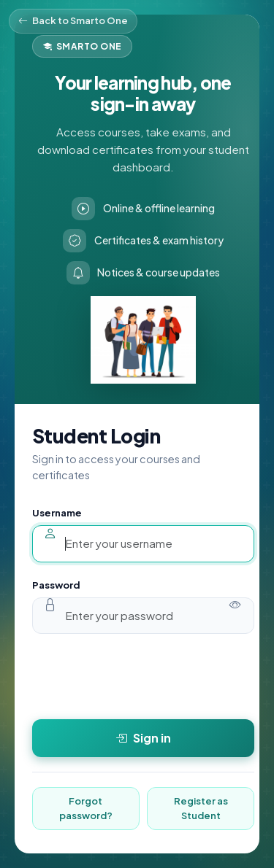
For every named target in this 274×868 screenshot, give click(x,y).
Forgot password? (86, 808)
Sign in (143, 738)
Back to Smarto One (73, 21)
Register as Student (201, 808)
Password (56, 585)
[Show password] (236, 604)
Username (57, 513)
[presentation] (143, 676)
